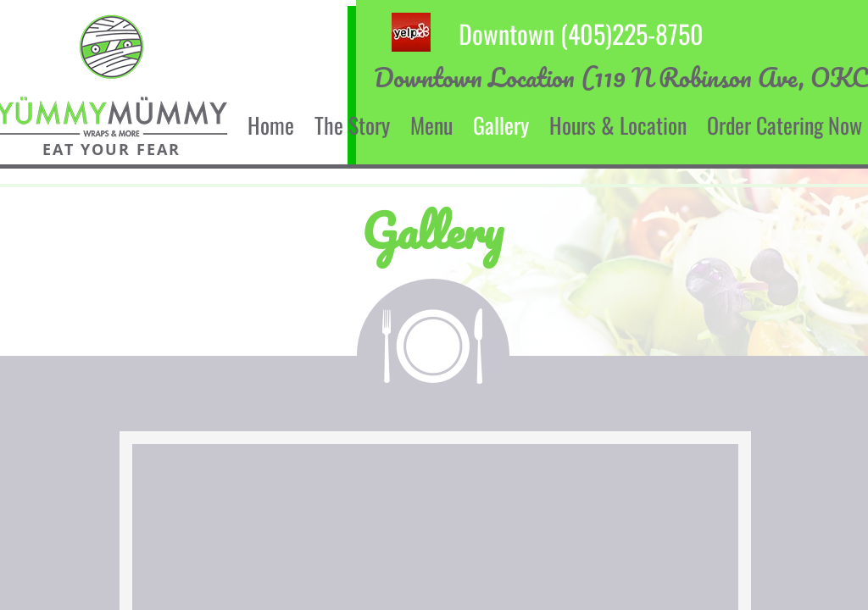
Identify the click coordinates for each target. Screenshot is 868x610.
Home (271, 125)
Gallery (501, 125)
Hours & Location (618, 125)
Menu (431, 125)
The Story (352, 125)
